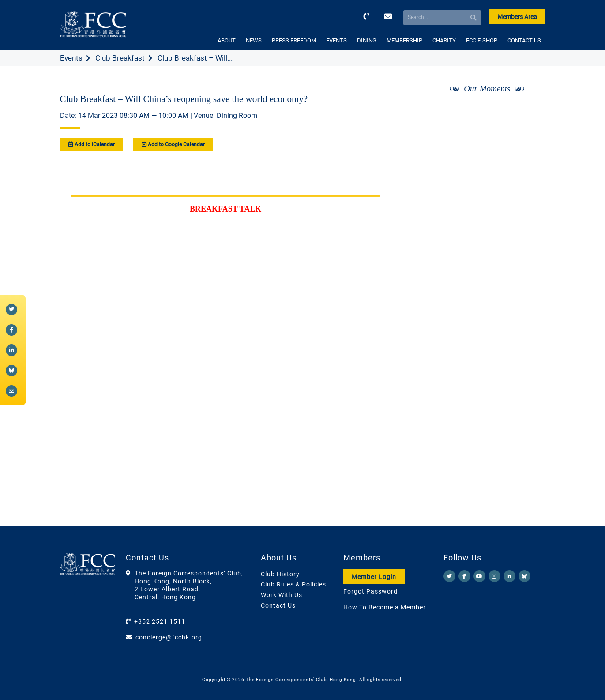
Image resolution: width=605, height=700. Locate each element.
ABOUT (227, 40)
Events (71, 58)
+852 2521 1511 (160, 621)
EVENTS (336, 40)
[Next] (529, 112)
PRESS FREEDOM (294, 40)
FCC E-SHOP (482, 40)
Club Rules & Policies (293, 584)
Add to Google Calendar (173, 144)
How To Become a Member (385, 607)
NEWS (254, 40)
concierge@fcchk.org (169, 637)
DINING (367, 40)
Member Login (374, 577)
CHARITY (444, 40)
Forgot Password (370, 591)
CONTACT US (524, 40)
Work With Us (282, 595)
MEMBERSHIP (404, 40)
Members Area (517, 17)
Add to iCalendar (92, 144)
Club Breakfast (120, 58)
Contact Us (278, 605)
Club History (280, 574)
